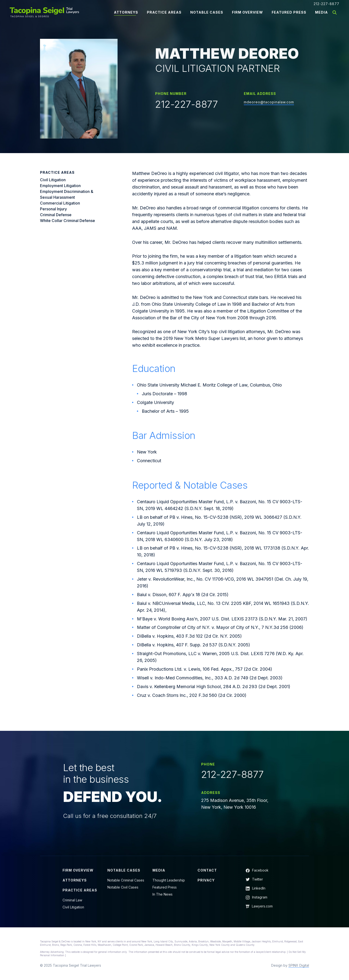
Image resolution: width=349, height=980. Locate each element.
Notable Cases (207, 12)
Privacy (206, 880)
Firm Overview (247, 12)
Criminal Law (72, 900)
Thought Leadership (169, 880)
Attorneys (126, 12)
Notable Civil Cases (123, 887)
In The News (163, 894)
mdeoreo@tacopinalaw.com (269, 102)
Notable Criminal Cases (126, 880)
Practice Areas (164, 12)
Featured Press (289, 12)
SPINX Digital (299, 965)
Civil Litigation (73, 907)
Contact (207, 870)
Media (321, 12)
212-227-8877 (326, 4)
